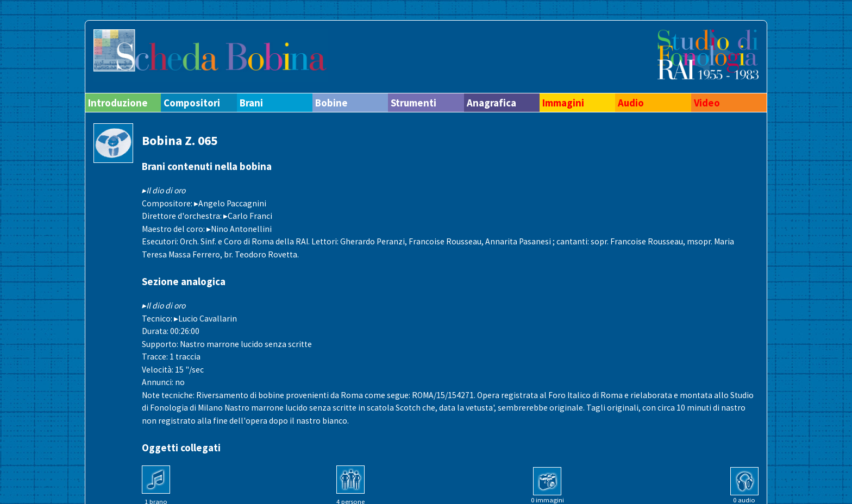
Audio (631, 103)
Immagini (563, 103)
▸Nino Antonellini (239, 229)
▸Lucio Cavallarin (205, 319)
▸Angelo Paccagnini (230, 203)
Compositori (192, 103)
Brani (251, 103)
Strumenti (414, 103)
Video (707, 103)
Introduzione (118, 103)
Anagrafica (491, 103)
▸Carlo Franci (248, 216)
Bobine (331, 103)
